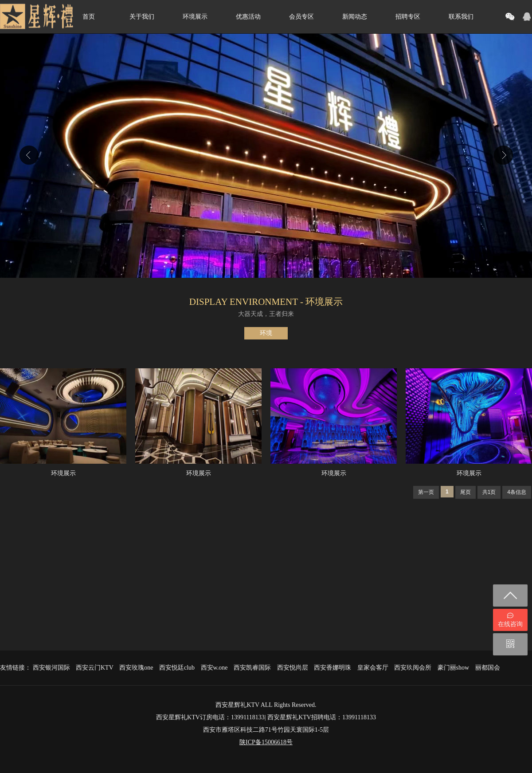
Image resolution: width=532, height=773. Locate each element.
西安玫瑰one (136, 668)
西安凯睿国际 (252, 668)
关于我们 (142, 17)
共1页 (489, 492)
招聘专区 (408, 17)
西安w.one (214, 668)
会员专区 (301, 17)
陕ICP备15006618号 (266, 742)
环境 (266, 333)
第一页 (426, 492)
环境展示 (195, 17)
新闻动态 (355, 17)
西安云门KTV (95, 668)
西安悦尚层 (293, 668)
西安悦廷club (177, 668)
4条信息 (517, 492)
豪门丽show (454, 668)
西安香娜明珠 (332, 668)
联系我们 (461, 17)
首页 (89, 17)
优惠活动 (248, 17)
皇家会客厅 (373, 668)
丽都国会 (488, 668)
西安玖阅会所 (413, 668)
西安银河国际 (51, 668)
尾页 (465, 492)
